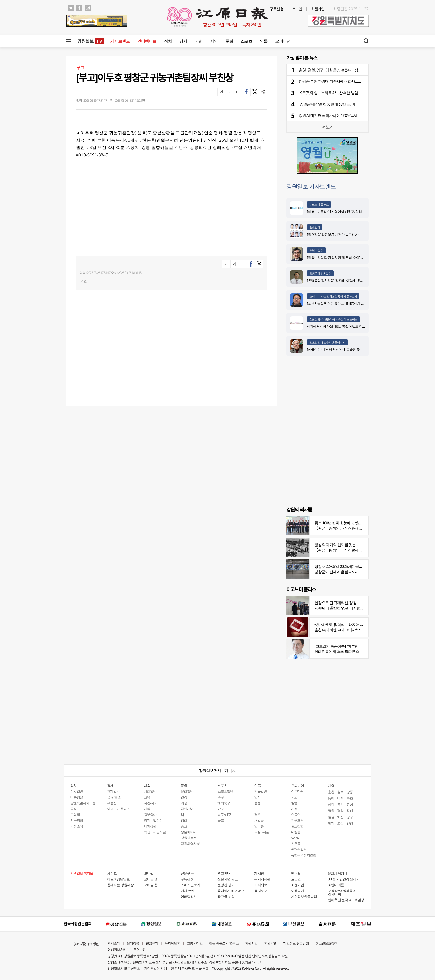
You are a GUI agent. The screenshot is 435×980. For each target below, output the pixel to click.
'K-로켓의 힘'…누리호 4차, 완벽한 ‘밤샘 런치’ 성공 (337, 93)
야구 (221, 809)
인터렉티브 (147, 41)
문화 (229, 41)
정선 (350, 811)
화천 (340, 817)
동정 (257, 803)
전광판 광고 (226, 885)
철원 (331, 817)
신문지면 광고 (228, 879)
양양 (350, 823)
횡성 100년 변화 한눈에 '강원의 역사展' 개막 (349, 523)
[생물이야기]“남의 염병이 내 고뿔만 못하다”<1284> (342, 349)
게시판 (259, 873)
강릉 (350, 792)
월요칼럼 (315, 227)
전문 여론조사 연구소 (224, 943)
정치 (168, 41)
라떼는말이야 (153, 820)
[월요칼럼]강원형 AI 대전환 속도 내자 (333, 234)
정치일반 (77, 791)
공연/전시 (188, 809)
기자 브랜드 (120, 41)
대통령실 (77, 797)
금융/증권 (114, 797)
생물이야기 (189, 832)
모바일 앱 (151, 879)
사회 (199, 41)
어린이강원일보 (118, 879)
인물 (264, 41)
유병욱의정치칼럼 (304, 855)
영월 (331, 811)
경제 (183, 41)
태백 (340, 798)
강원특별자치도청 (83, 803)
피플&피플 (262, 832)
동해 (331, 798)
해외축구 (224, 803)
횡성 (350, 804)
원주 (340, 792)
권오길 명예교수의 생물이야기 (327, 342)
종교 (184, 826)
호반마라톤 (336, 885)
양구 (350, 817)
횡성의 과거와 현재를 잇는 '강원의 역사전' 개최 (351, 545)
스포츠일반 (225, 791)
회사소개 (114, 943)
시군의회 (77, 820)
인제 (331, 823)
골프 (221, 820)
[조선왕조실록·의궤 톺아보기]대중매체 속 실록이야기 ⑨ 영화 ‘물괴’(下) (355, 303)
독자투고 (261, 891)
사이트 (112, 873)
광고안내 (224, 873)
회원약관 (270, 943)
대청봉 (296, 832)
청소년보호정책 (326, 943)
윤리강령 (133, 943)
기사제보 (261, 885)
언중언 (296, 814)
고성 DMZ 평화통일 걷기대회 (342, 892)
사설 (294, 809)
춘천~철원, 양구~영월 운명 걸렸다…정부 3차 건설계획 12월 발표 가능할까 (356, 70)
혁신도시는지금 (155, 832)
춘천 (331, 792)
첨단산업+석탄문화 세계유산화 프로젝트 (333, 319)
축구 (221, 797)
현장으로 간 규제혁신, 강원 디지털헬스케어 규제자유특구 (359, 603)
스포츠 (246, 41)
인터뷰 (259, 826)
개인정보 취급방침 (296, 943)
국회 (73, 809)
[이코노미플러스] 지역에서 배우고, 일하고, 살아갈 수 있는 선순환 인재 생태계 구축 (364, 212)
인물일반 (261, 791)
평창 (340, 811)
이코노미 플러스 (319, 204)
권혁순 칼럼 (316, 250)
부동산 (112, 803)
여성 (184, 803)
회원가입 (318, 9)
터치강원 (150, 826)
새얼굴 (259, 820)
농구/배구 (224, 814)
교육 (147, 797)
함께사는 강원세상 (120, 885)
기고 (294, 797)
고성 (340, 823)
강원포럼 (297, 820)
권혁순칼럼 (299, 849)
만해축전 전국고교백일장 (346, 900)
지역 (214, 41)
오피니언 (283, 41)
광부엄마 (150, 814)
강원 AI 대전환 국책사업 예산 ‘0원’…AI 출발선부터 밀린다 (343, 115)
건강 (184, 797)
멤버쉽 (296, 873)
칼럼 (294, 803)
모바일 (149, 873)
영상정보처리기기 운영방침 (127, 949)
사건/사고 (151, 803)
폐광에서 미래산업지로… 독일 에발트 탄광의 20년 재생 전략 (348, 326)
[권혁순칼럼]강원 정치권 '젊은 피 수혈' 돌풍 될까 (340, 257)
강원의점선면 (190, 838)
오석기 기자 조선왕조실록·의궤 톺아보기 (333, 296)
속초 (350, 798)
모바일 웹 (151, 885)
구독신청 (276, 9)
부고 (257, 809)
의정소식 (77, 826)
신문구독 (187, 873)
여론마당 (297, 791)
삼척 (331, 804)
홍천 (340, 804)
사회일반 (150, 791)
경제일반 (113, 791)
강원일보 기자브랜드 (311, 186)
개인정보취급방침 (304, 896)
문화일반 (187, 791)
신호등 (296, 843)
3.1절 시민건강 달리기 (344, 879)
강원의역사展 (190, 843)
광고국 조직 (226, 896)
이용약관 (298, 891)
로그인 (297, 9)
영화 (184, 820)
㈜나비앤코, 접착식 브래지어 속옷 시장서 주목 (350, 624)
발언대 (296, 838)
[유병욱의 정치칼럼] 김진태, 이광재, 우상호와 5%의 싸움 (346, 280)
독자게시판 (262, 879)
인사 (257, 797)
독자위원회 (172, 943)
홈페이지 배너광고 (231, 891)
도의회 (75, 814)
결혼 (257, 814)
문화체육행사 (338, 873)
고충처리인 (195, 943)
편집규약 (152, 943)
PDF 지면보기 (190, 885)
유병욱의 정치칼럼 (320, 273)
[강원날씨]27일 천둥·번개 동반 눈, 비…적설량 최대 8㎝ (341, 104)
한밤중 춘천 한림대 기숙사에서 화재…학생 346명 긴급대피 (344, 81)
